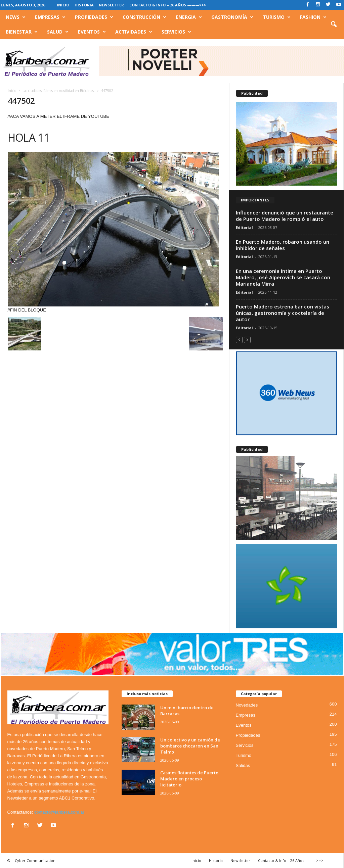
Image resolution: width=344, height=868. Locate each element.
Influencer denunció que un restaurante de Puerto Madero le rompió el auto (285, 216)
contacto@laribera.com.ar (59, 812)
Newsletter (111, 5)
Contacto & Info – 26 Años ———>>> (168, 5)
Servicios (176, 32)
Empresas (50, 17)
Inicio (63, 5)
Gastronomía (232, 17)
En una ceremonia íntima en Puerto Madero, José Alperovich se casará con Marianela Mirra (283, 277)
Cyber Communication (35, 860)
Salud (58, 32)
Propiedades (94, 17)
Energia (189, 17)
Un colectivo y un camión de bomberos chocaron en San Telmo (190, 746)
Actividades (134, 32)
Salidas (243, 765)
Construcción (144, 17)
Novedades (247, 705)
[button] (334, 25)
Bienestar (22, 32)
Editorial (244, 227)
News (16, 17)
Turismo (277, 17)
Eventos (92, 32)
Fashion (313, 17)
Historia (84, 5)
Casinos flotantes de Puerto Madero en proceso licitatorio (189, 779)
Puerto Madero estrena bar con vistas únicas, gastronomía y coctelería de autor (283, 313)
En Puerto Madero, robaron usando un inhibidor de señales (283, 245)
